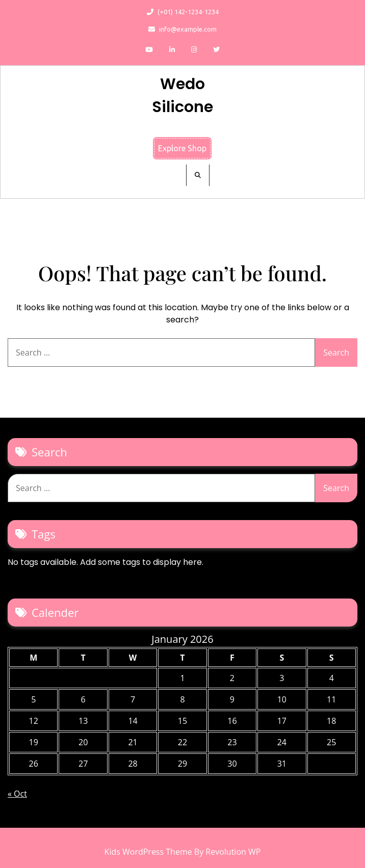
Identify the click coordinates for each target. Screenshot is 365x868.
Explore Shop (182, 148)
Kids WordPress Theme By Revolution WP (183, 852)
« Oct (17, 794)
